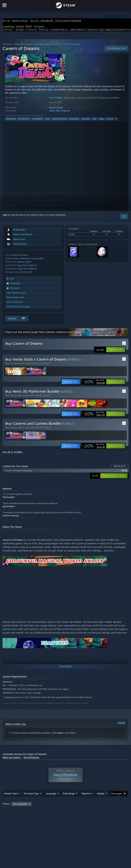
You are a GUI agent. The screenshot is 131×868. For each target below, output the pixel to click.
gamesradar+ (9, 508)
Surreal (110, 121)
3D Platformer (24, 121)
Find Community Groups (18, 309)
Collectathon (38, 121)
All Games (7, 46)
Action (16, 260)
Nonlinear (86, 121)
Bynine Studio (56, 110)
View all (121, 725)
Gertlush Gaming (11, 518)
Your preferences (31, 759)
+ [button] (116, 121)
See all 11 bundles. (13, 454)
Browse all (120, 468)
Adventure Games (23, 46)
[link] (94, 384)
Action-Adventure (60, 121)
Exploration (74, 121)
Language (51, 800)
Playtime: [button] (81, 811)
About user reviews (12, 759)
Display (101, 800)
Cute (48, 121)
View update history (16, 295)
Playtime (86, 800)
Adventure (25, 260)
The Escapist (9, 499)
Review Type (11, 800)
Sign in (6, 217)
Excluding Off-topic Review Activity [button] (54, 811)
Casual (34, 260)
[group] (65, 813)
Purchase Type (31, 800)
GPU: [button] (41, 815)
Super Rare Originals (59, 113)
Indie (94, 121)
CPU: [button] (29, 815)
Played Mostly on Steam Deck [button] (105, 811)
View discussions (15, 304)
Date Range (69, 800)
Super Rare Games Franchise (47, 46)
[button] (116, 352)
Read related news (16, 299)
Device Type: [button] (56, 815)
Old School (11, 121)
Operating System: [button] (12, 815)
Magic (102, 121)
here (60, 735)
